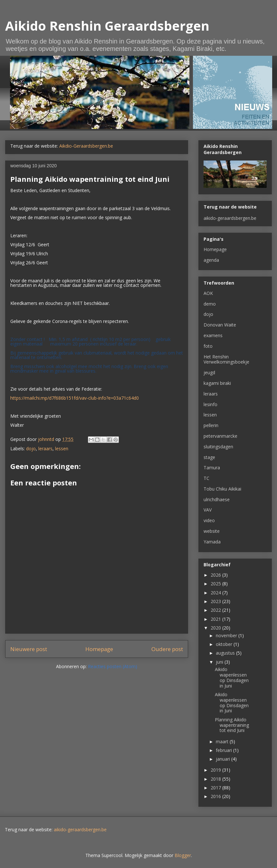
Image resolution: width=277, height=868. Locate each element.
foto (208, 346)
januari (224, 759)
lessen (62, 449)
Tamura (212, 468)
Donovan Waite (220, 325)
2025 (216, 584)
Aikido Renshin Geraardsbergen (107, 26)
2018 (216, 779)
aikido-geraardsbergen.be (230, 218)
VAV (208, 510)
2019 (216, 770)
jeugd (209, 372)
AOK (208, 293)
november (227, 635)
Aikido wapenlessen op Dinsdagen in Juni (232, 677)
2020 (216, 628)
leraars (45, 449)
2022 (216, 610)
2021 (216, 619)
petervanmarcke (220, 436)
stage (209, 457)
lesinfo (210, 404)
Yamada (212, 542)
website (212, 531)
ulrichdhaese (217, 499)
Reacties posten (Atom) (113, 666)
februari (224, 750)
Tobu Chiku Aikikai (222, 489)
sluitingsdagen (218, 447)
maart (223, 741)
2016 (216, 796)
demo (210, 304)
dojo (31, 449)
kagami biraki (217, 383)
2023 (216, 601)
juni (220, 662)
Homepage (99, 649)
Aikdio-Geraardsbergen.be (86, 146)
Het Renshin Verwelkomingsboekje (226, 359)
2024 (216, 593)
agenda (211, 260)
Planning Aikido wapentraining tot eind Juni (232, 725)
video (209, 520)
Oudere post (167, 649)
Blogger (183, 855)
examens (213, 335)
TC (206, 478)
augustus (226, 653)
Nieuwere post (29, 649)
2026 (216, 575)
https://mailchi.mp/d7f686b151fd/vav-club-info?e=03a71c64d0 (75, 398)
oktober (225, 644)
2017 (216, 788)
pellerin (211, 425)
